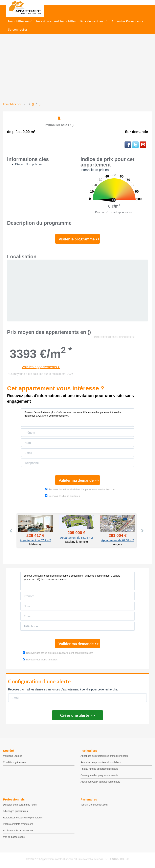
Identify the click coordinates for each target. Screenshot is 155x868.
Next (142, 531)
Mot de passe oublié (14, 837)
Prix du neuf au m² (94, 21)
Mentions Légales (13, 756)
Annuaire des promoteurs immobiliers (101, 762)
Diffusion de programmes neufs (20, 805)
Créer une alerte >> (78, 715)
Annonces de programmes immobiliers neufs (104, 756)
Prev (11, 531)
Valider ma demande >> (79, 480)
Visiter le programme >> (79, 239)
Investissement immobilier (56, 21)
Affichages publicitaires (15, 811)
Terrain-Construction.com (94, 805)
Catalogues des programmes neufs (99, 775)
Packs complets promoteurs (18, 824)
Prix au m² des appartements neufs (99, 769)
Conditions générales (14, 762)
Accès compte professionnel (18, 831)
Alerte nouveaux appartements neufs (100, 782)
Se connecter (18, 29)
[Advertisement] (77, 72)
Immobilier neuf (20, 21)
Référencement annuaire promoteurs (23, 818)
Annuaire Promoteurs (128, 21)
